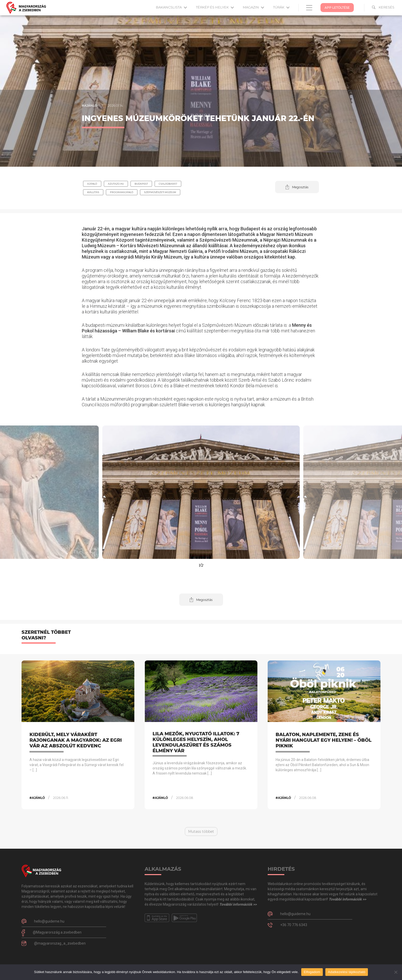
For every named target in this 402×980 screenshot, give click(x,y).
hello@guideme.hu (49, 921)
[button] (297, 187)
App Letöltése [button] (337, 8)
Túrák (281, 7)
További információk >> (238, 904)
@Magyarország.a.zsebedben (57, 932)
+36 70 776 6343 (294, 925)
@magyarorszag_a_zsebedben (60, 943)
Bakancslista (171, 7)
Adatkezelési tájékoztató (347, 972)
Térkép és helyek (215, 7)
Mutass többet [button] (201, 831)
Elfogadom (312, 972)
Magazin (253, 7)
